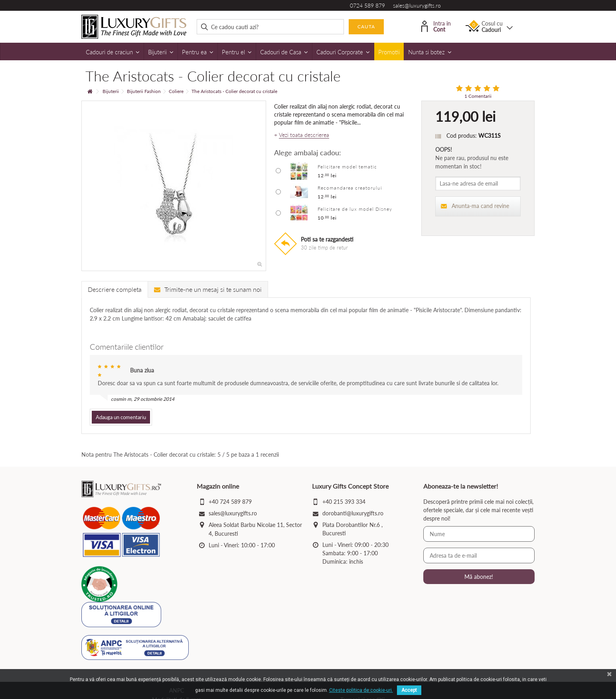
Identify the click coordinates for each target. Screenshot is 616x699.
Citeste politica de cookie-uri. (361, 690)
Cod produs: (462, 136)
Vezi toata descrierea (304, 135)
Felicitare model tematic (347, 167)
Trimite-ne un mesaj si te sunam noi (208, 289)
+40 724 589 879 (230, 502)
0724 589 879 (367, 5)
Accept (409, 690)
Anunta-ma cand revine (475, 206)
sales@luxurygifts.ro (417, 5)
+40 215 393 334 (344, 502)
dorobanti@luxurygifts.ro (353, 513)
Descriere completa (115, 289)
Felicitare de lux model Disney (355, 209)
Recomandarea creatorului (350, 188)
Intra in (436, 26)
